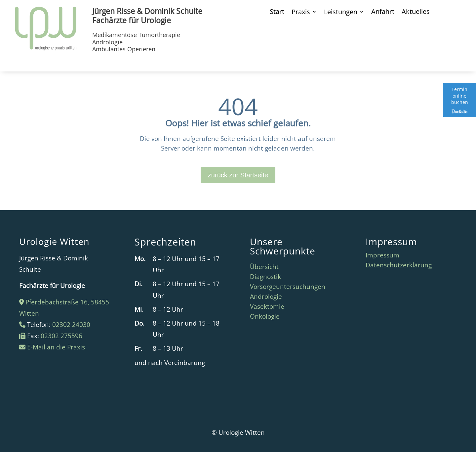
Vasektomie (267, 307)
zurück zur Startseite (238, 175)
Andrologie (266, 297)
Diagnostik (265, 278)
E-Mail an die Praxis (56, 347)
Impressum (382, 256)
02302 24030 (71, 325)
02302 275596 (61, 336)
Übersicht (264, 268)
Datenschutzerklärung (399, 266)
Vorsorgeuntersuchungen (288, 288)
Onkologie (265, 317)
